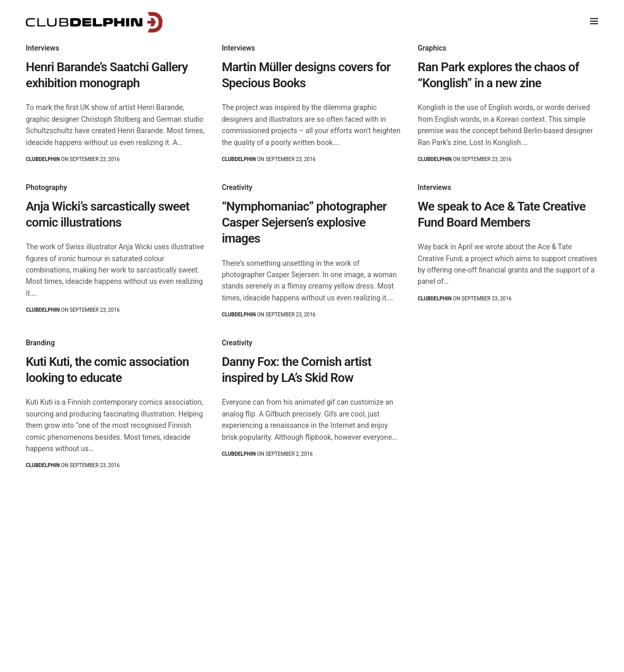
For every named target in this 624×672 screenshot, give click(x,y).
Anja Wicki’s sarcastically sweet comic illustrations (108, 214)
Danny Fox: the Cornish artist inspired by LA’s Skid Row (297, 370)
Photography (46, 187)
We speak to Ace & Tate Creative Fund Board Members (501, 214)
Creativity (237, 187)
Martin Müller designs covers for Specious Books (306, 75)
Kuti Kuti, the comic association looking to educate (107, 370)
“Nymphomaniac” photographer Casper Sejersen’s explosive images (304, 222)
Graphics (432, 48)
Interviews (43, 48)
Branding (40, 343)
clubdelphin (43, 159)
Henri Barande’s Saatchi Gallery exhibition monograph (107, 75)
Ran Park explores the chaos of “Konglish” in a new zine (498, 75)
